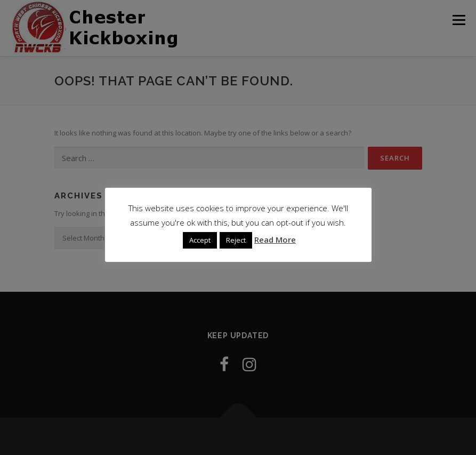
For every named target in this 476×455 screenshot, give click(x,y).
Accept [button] (200, 240)
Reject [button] (236, 240)
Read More (275, 240)
